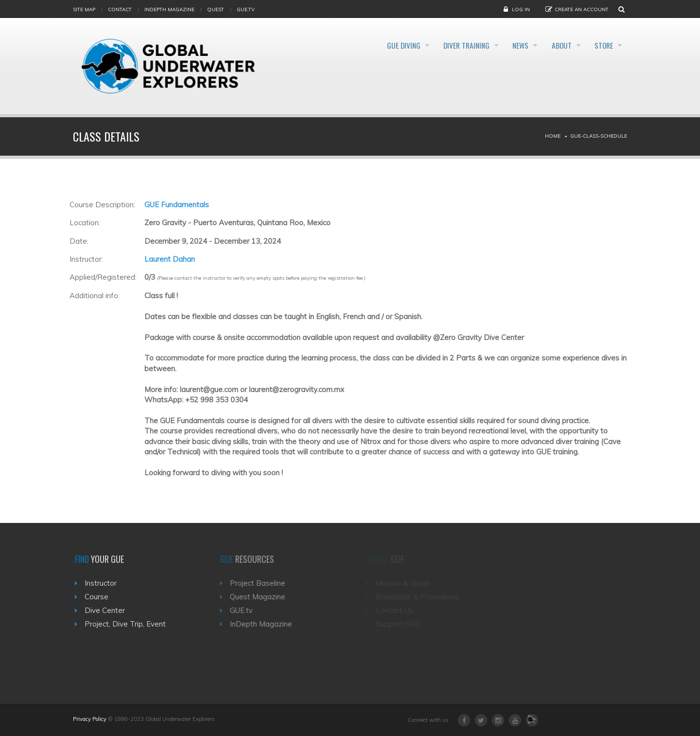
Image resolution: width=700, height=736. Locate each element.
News (504, 46)
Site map (84, 9)
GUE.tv (245, 610)
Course (99, 597)
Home (553, 136)
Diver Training (442, 46)
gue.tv (246, 9)
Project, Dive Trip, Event (128, 624)
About (553, 46)
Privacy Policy (90, 719)
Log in (521, 9)
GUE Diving (371, 46)
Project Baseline (262, 583)
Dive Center (108, 610)
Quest (216, 9)
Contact (120, 9)
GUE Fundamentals (177, 205)
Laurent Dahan (170, 259)
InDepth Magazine (169, 9)
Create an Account (582, 9)
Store (602, 46)
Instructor (104, 583)
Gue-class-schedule (599, 136)
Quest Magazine (262, 597)
